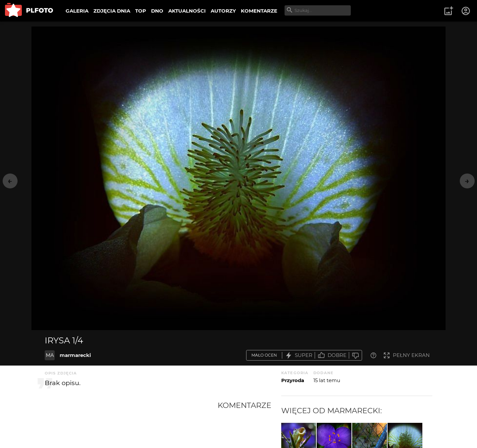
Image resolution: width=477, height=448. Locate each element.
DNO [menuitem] (157, 11)
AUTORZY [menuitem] (223, 11)
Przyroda (293, 380)
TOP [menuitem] (141, 11)
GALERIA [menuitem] (77, 11)
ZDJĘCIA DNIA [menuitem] (112, 11)
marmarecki (75, 355)
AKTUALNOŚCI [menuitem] (187, 11)
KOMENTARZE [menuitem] (259, 11)
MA (50, 355)
